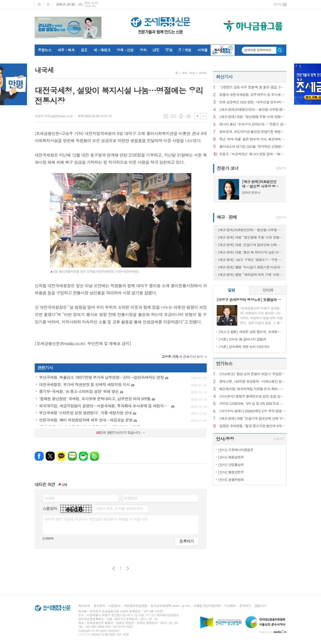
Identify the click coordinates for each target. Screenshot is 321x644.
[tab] (232, 290)
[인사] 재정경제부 (231, 457)
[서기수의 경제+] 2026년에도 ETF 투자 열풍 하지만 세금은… (253, 411)
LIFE (156, 50)
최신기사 (224, 77)
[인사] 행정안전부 (231, 472)
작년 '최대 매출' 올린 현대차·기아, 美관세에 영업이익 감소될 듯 (253, 139)
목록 (166, 116)
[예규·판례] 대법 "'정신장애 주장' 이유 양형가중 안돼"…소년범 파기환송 (253, 117)
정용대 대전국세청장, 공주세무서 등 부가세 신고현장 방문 (253, 95)
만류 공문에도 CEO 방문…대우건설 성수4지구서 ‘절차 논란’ (253, 102)
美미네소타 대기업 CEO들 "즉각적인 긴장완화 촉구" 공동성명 (253, 147)
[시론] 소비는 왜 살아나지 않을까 (242, 339)
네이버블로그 (72, 456)
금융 (84, 50)
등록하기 (187, 541)
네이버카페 (83, 456)
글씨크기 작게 (204, 116)
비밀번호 (131, 498)
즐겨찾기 (48, 5)
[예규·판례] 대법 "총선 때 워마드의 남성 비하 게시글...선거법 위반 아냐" (251, 252)
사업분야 (114, 606)
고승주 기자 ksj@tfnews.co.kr (54, 116)
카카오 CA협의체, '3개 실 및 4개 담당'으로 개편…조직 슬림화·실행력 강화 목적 (253, 404)
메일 (173, 116)
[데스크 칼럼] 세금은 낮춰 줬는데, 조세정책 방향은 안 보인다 (251, 332)
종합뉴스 (45, 50)
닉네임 (49, 498)
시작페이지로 (39, 5)
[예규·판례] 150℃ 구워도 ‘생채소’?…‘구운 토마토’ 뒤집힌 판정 (251, 260)
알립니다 (260, 606)
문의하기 (245, 606)
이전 (114, 569)
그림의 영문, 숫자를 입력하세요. (119, 508)
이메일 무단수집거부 (207, 606)
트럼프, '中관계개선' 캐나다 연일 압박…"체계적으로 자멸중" (253, 154)
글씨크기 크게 (197, 116)
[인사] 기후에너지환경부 (236, 450)
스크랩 (189, 116)
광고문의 (99, 606)
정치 (143, 50)
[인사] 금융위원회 (231, 480)
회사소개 (84, 606)
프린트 (181, 116)
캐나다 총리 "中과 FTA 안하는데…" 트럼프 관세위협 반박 (253, 124)
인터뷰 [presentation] (268, 290)
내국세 (202, 73)
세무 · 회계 (188, 73)
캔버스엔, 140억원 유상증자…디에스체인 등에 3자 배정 (253, 382)
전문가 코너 (228, 168)
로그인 (278, 4)
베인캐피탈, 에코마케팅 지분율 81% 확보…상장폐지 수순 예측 (253, 389)
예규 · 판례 (227, 217)
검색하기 (280, 50)
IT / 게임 (185, 50)
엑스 (50, 456)
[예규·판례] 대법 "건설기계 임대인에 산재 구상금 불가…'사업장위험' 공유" (251, 245)
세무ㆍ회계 (66, 50)
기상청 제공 (90, 6)
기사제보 (230, 606)
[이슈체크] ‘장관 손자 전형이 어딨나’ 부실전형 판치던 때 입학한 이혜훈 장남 (253, 374)
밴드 (94, 456)
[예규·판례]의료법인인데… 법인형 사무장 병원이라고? (253, 110)
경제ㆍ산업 (125, 50)
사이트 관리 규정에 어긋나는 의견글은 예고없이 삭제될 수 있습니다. (96, 519)
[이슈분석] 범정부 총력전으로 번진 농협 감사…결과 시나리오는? (253, 396)
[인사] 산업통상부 (231, 465)
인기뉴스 (224, 363)
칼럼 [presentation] (231, 290)
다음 (128, 569)
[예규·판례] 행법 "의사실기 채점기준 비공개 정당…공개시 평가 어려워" (251, 267)
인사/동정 (225, 439)
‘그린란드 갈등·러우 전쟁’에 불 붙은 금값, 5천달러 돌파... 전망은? (253, 87)
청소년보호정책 (170, 606)
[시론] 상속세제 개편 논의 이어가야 (244, 347)
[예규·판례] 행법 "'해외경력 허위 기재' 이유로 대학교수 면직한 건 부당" (251, 275)
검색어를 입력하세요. (258, 50)
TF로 (169, 50)
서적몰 (202, 50)
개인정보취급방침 (135, 606)
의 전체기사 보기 (182, 357)
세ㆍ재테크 (102, 50)
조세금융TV (223, 50)
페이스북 (39, 456)
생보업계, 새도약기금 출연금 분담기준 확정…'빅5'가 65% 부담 (253, 132)
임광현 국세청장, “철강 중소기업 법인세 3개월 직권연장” (253, 426)
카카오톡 (61, 456)
